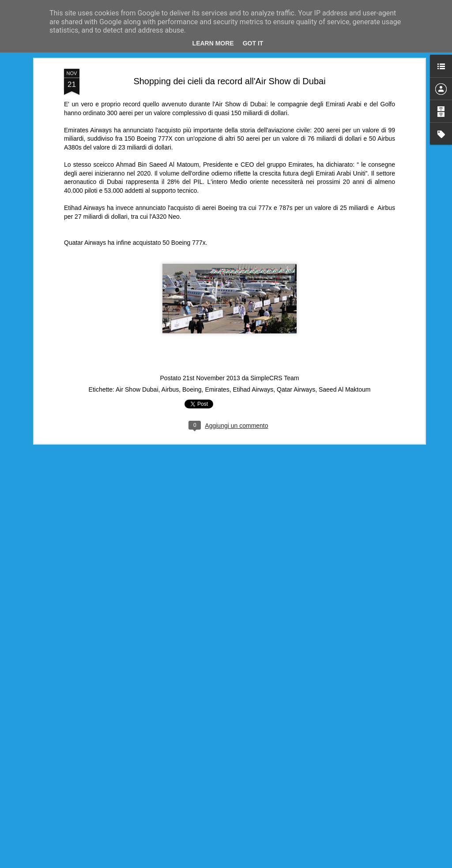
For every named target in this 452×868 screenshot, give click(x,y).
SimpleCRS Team (275, 376)
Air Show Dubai (137, 387)
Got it (253, 43)
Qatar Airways (296, 387)
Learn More (213, 43)
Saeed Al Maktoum (345, 387)
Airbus (170, 387)
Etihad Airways (253, 387)
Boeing (192, 387)
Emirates (217, 387)
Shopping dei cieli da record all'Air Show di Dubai (229, 79)
